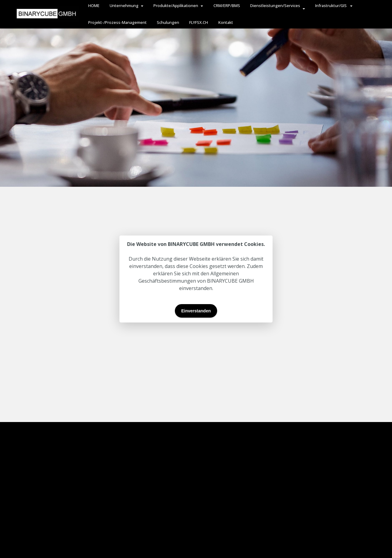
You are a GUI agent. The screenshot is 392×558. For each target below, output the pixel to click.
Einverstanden (196, 311)
